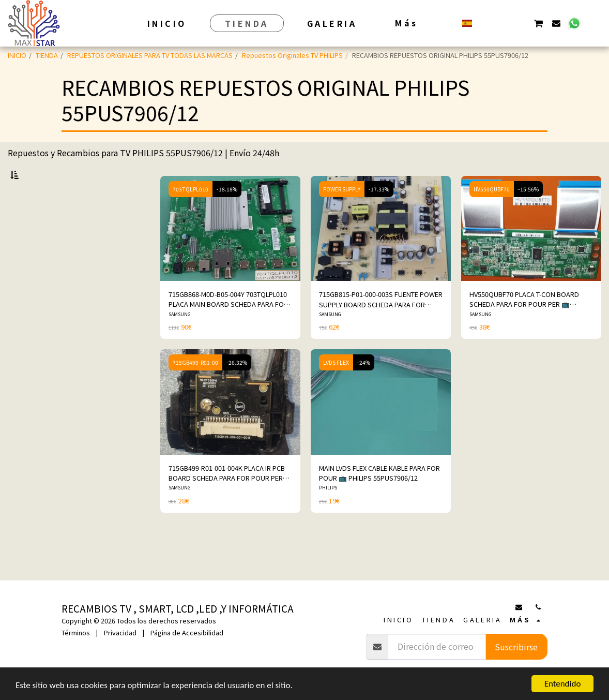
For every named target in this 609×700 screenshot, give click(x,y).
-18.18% (227, 216)
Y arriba (40, 353)
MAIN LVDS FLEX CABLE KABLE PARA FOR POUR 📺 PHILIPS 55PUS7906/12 (379, 500)
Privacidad (120, 632)
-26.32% (237, 389)
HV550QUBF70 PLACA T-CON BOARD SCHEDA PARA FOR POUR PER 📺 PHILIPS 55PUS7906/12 (524, 326)
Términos (76, 632)
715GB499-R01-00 (195, 389)
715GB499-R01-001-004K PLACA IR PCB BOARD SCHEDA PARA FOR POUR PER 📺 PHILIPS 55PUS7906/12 (227, 500)
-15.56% (528, 216)
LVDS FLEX (336, 389)
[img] (230, 255)
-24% (364, 389)
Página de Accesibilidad (187, 632)
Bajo (34, 325)
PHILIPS (328, 515)
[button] (485, 23)
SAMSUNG (180, 341)
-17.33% (379, 216)
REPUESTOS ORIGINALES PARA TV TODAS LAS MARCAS (150, 55)
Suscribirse (516, 647)
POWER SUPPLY (342, 216)
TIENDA (47, 55)
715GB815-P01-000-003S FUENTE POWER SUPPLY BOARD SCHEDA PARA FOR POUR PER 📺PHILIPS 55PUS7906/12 (381, 326)
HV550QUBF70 (492, 216)
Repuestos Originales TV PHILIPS (292, 55)
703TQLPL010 (191, 216)
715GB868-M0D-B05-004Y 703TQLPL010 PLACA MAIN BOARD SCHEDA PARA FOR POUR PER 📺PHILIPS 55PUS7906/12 (228, 326)
